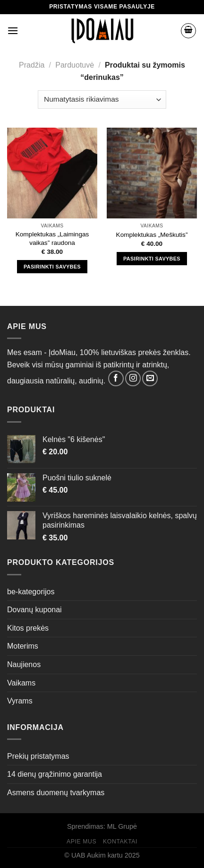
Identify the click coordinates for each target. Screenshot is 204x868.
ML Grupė (122, 826)
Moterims (23, 646)
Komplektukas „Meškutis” (152, 235)
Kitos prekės (28, 628)
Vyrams (20, 701)
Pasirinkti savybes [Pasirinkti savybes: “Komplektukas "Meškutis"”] (152, 259)
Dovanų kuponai (34, 610)
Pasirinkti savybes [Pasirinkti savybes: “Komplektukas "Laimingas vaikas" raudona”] (52, 267)
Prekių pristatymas (38, 756)
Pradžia (32, 65)
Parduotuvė (75, 65)
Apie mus (81, 842)
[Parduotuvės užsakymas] (102, 100)
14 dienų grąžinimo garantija (55, 774)
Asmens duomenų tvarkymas (56, 793)
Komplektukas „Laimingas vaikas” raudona (52, 239)
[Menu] (13, 30)
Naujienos (24, 664)
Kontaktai (120, 842)
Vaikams (21, 683)
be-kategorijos (31, 592)
